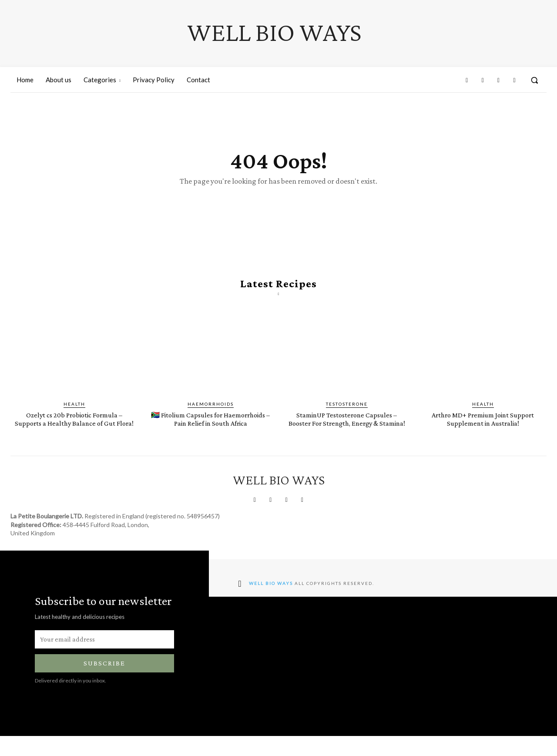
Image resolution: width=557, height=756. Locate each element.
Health (74, 416)
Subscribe (104, 684)
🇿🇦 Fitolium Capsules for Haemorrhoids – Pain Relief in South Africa (211, 435)
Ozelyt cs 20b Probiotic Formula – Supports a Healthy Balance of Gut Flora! (74, 435)
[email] (104, 659)
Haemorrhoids (211, 416)
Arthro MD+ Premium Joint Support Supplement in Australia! (483, 430)
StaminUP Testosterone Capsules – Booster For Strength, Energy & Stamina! (347, 435)
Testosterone (347, 416)
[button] (534, 80)
